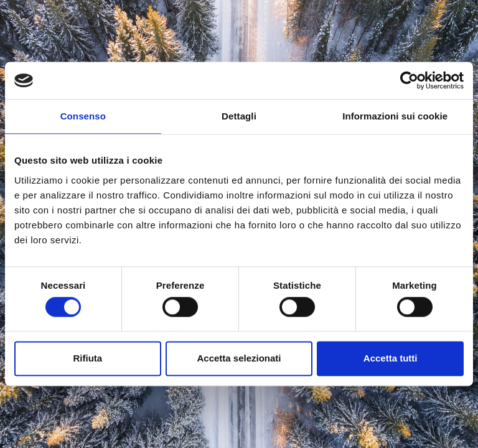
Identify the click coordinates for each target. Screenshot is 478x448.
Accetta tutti (391, 358)
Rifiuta (87, 358)
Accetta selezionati (239, 358)
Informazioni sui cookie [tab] (395, 116)
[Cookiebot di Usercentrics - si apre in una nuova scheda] (409, 80)
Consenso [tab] (83, 116)
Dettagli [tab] (239, 116)
